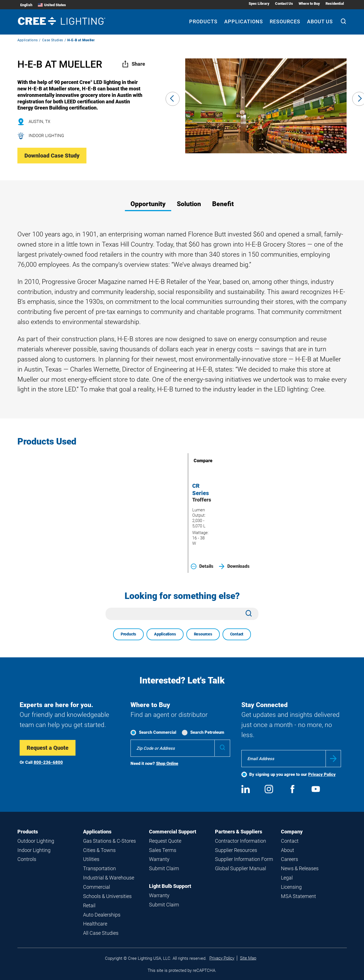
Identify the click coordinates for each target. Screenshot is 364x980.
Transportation (99, 868)
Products (128, 634)
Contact (237, 634)
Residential (335, 4)
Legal (287, 878)
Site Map (248, 958)
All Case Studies (101, 933)
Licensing (291, 887)
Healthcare (95, 924)
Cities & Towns (99, 850)
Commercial (97, 887)
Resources (203, 634)
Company (292, 832)
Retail (89, 905)
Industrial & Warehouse (109, 878)
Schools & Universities (107, 896)
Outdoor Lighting (36, 841)
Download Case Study (52, 156)
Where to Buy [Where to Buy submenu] (309, 4)
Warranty (159, 859)
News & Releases (300, 868)
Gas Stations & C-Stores (109, 841)
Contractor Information (241, 841)
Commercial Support (173, 832)
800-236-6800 (48, 762)
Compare (195, 461)
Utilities (91, 859)
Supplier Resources (236, 850)
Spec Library (259, 4)
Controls (27, 859)
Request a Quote (48, 748)
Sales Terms (163, 850)
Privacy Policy (322, 774)
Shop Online (167, 764)
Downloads (234, 566)
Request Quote (165, 841)
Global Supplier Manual (241, 868)
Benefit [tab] (223, 204)
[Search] (343, 22)
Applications (28, 40)
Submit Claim (164, 868)
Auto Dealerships (102, 915)
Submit (333, 759)
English (26, 5)
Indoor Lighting (34, 850)
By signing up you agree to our (292, 774)
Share (133, 64)
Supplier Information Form (244, 859)
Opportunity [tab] (148, 204)
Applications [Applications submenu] (244, 21)
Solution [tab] (189, 204)
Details (202, 566)
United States (52, 5)
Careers (289, 859)
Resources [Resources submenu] (285, 21)
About (288, 850)
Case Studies (53, 40)
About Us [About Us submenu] (320, 21)
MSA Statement (298, 896)
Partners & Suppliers (239, 832)
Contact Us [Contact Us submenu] (284, 4)
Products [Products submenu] (203, 21)
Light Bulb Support (170, 886)
